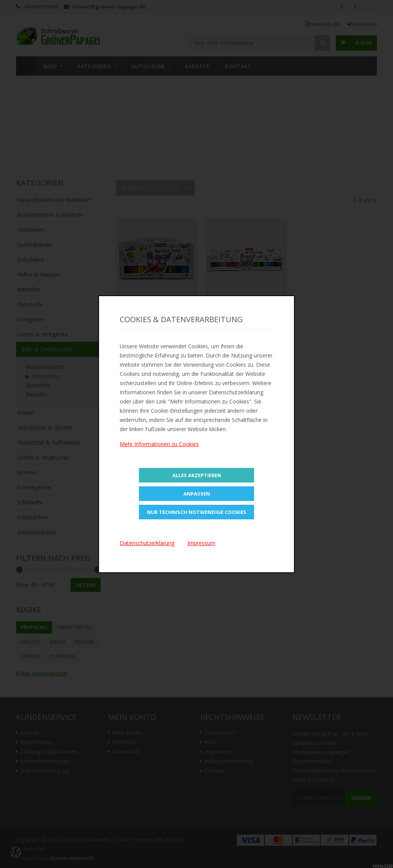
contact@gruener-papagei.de (109, 7)
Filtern (86, 585)
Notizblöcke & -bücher (45, 427)
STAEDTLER (63, 656)
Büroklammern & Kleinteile (50, 215)
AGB (210, 742)
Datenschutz (220, 733)
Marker (26, 413)
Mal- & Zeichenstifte (47, 349)
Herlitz (30, 642)
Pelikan (85, 642)
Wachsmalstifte (45, 367)
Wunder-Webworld (71, 858)
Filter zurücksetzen (42, 673)
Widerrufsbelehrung (229, 761)
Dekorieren (31, 230)
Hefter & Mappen (39, 274)
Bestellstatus (36, 742)
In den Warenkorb (157, 308)
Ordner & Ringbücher (43, 457)
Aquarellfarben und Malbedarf (54, 200)
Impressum (219, 752)
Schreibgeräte (34, 487)
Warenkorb (126, 752)
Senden (361, 798)
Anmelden (362, 24)
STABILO (30, 656)
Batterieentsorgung (45, 771)
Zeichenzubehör (37, 532)
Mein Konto (127, 733)
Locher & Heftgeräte (43, 334)
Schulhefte (30, 502)
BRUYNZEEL (34, 627)
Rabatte (197, 66)
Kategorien (94, 66)
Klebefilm (28, 289)
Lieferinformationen (45, 761)
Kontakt (238, 66)
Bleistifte (37, 394)
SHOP (50, 66)
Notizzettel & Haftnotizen (49, 442)
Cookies (215, 771)
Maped (57, 642)
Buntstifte (38, 385)
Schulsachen (32, 517)
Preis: (23, 585)
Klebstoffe (30, 304)
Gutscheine (148, 66)
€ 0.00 (364, 43)
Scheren (27, 472)
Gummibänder (35, 245)
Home (26, 66)
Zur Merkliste (157, 329)
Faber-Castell (75, 627)
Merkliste (322, 24)
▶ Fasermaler (43, 376)
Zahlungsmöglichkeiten (49, 752)
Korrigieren (31, 319)
